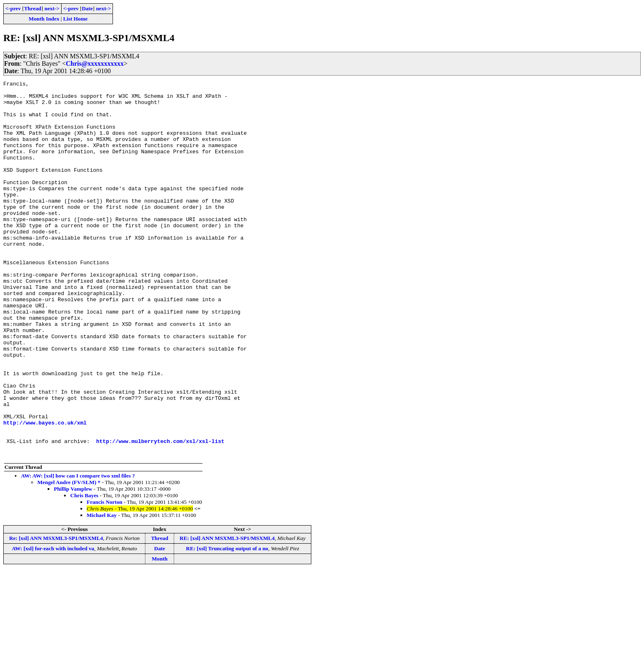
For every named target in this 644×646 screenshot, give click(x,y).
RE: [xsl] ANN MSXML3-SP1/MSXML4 (227, 613)
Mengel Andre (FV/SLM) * (69, 557)
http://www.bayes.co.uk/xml (45, 491)
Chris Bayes (84, 571)
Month (160, 634)
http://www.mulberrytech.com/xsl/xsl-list (160, 514)
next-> (52, 8)
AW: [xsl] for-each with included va (53, 624)
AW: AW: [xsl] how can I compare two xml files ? (78, 551)
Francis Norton (105, 577)
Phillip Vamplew (73, 564)
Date (87, 8)
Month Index (44, 19)
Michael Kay (102, 590)
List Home (76, 19)
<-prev (13, 8)
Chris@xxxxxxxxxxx (95, 63)
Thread (32, 8)
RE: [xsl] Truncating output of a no (227, 624)
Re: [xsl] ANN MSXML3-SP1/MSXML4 (56, 613)
